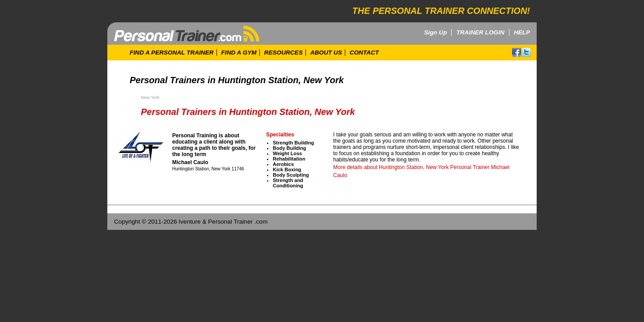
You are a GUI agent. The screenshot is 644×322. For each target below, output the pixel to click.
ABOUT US (326, 53)
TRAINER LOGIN (480, 32)
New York (150, 97)
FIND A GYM (239, 53)
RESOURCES (284, 53)
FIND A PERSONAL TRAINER (172, 53)
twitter (526, 52)
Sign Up (435, 32)
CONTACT (364, 53)
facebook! (517, 52)
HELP (522, 32)
